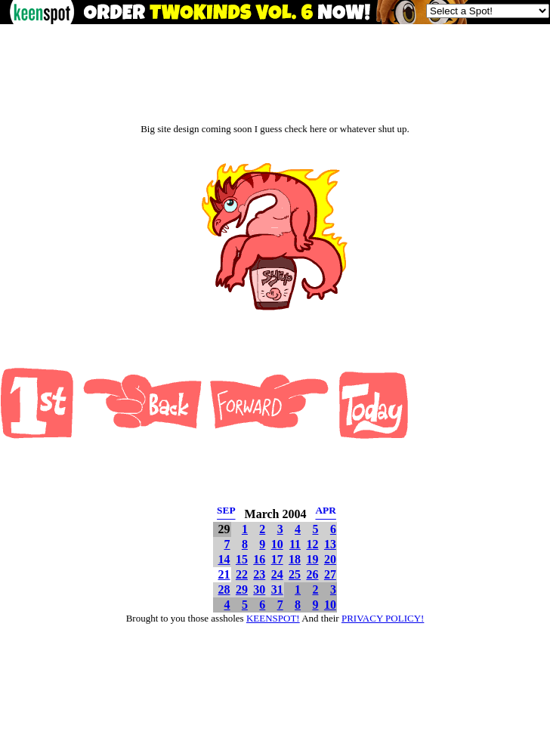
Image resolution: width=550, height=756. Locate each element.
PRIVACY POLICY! (383, 618)
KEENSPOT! (273, 618)
